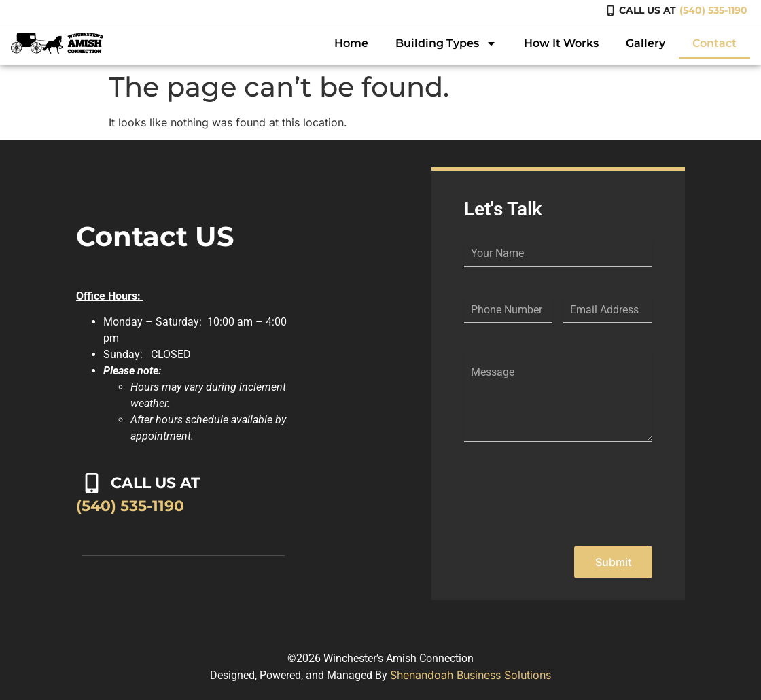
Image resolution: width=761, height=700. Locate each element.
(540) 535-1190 (713, 10)
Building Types (446, 43)
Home (351, 43)
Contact (714, 43)
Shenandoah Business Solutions (471, 675)
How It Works (561, 43)
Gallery (645, 43)
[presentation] (567, 500)
